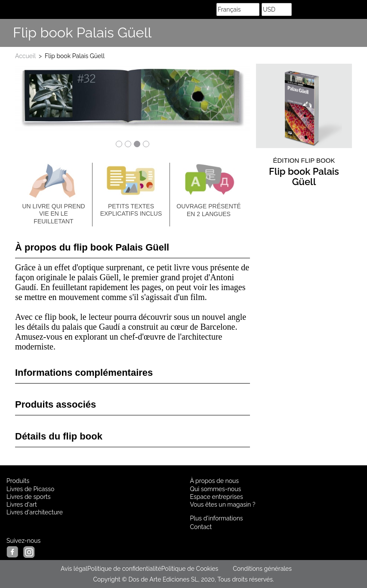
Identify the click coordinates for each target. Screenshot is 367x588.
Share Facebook (337, 33)
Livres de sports (29, 497)
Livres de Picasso (30, 489)
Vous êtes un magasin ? (223, 504)
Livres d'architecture (35, 512)
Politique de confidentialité (124, 569)
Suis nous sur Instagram (356, 33)
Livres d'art (22, 504)
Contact (201, 527)
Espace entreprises (217, 497)
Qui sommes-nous (216, 489)
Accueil (25, 56)
